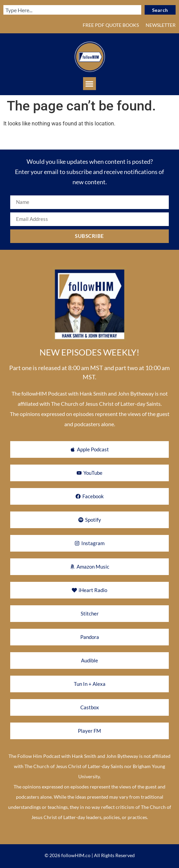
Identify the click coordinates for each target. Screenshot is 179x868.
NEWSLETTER (161, 25)
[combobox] (72, 10)
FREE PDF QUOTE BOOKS (111, 25)
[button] (89, 84)
